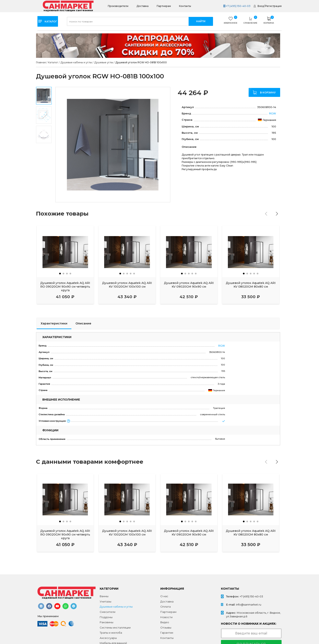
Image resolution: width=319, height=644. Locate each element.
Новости (166, 617)
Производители (118, 6)
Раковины (107, 622)
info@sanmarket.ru (249, 605)
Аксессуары (108, 638)
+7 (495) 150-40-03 (236, 6)
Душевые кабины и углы (116, 607)
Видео (165, 622)
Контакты (185, 6)
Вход (261, 6)
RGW (273, 113)
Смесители (108, 612)
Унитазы (105, 601)
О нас (164, 596)
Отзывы (166, 628)
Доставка (143, 6)
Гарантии (167, 633)
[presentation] (267, 214)
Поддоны (106, 617)
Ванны (104, 596)
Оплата (166, 607)
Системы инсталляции (115, 628)
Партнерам (164, 6)
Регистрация (273, 6)
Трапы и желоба (111, 633)
